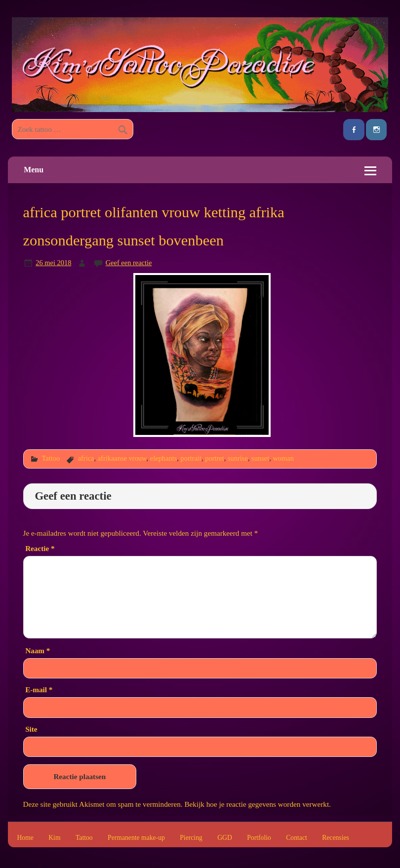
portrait (191, 458)
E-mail (39, 690)
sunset (260, 458)
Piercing (191, 838)
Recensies (336, 838)
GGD (225, 838)
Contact (297, 838)
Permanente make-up (136, 838)
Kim (54, 838)
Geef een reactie (129, 263)
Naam (38, 651)
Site (31, 729)
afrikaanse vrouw (122, 458)
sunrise (238, 458)
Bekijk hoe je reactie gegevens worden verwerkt (257, 804)
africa (86, 458)
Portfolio (259, 838)
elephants (164, 458)
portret (214, 458)
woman (283, 458)
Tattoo (51, 458)
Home (25, 838)
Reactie (40, 548)
